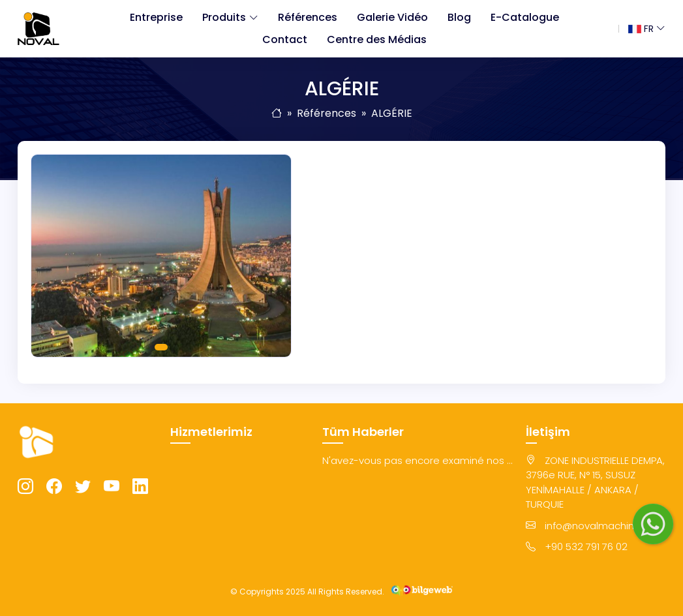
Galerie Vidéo (392, 17)
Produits (224, 17)
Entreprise (156, 17)
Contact (285, 39)
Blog (459, 17)
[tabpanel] (161, 256)
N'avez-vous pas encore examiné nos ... (417, 460)
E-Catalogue (525, 17)
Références (308, 17)
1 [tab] (161, 347)
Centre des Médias (377, 39)
